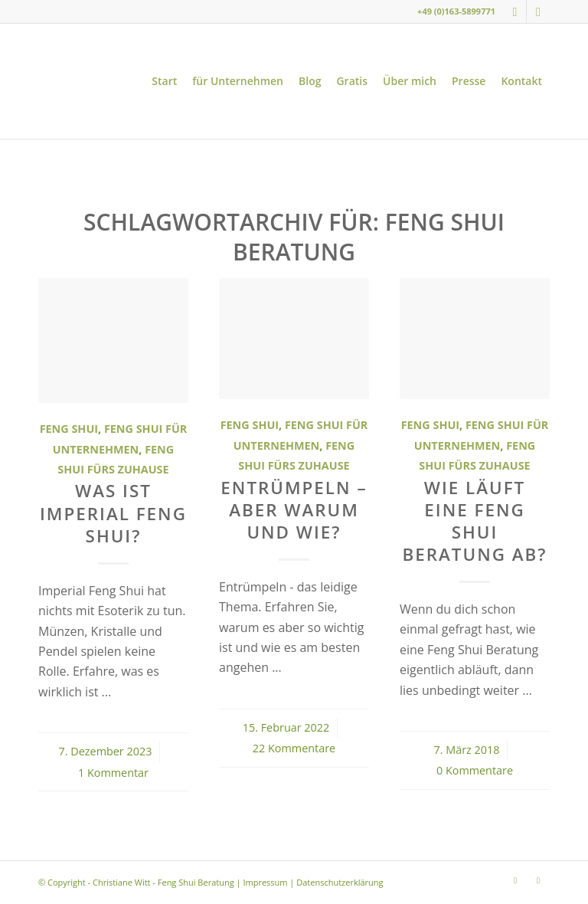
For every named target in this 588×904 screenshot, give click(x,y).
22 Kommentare (294, 748)
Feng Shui (69, 429)
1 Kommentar (113, 773)
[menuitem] (164, 81)
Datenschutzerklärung (340, 882)
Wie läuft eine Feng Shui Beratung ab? (475, 521)
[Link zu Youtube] (538, 11)
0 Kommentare (475, 770)
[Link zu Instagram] (515, 11)
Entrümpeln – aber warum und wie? (294, 510)
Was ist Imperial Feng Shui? (113, 513)
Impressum (265, 882)
